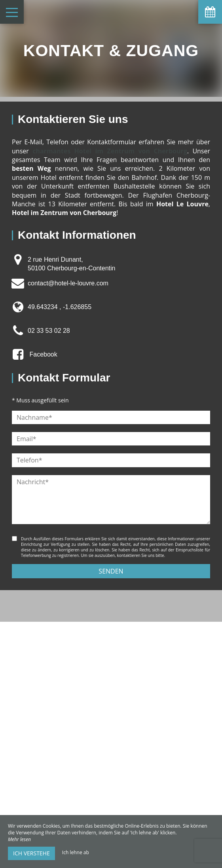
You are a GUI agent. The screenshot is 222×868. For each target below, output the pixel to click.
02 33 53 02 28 (49, 331)
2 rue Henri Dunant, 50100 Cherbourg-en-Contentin (71, 264)
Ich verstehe (31, 853)
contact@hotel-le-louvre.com (68, 283)
